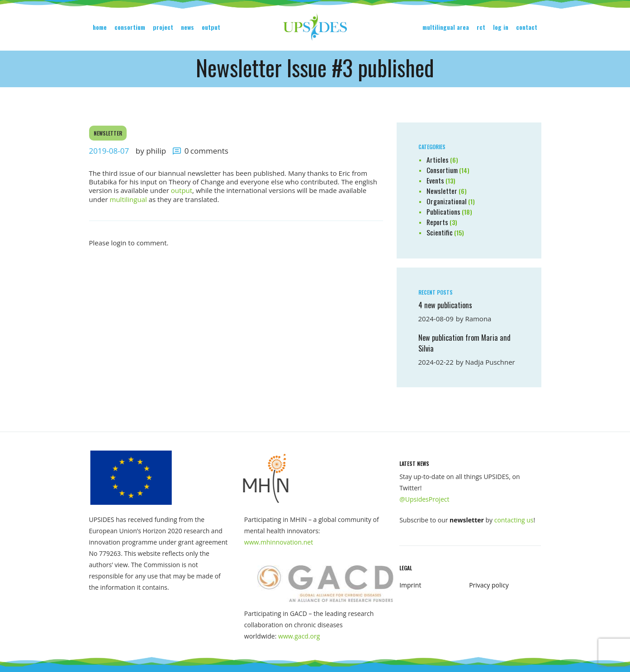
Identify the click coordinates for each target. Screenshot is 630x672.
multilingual (128, 199)
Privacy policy (489, 585)
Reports (437, 222)
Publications (443, 211)
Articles (438, 160)
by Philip (152, 151)
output (182, 190)
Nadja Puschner (490, 362)
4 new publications (445, 305)
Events (435, 180)
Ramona (478, 319)
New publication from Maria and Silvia (464, 343)
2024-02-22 (436, 362)
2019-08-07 (109, 151)
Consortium (442, 170)
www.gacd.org (299, 636)
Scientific (440, 232)
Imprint (410, 585)
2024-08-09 (436, 319)
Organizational (447, 201)
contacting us (514, 520)
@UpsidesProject (424, 499)
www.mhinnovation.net (279, 542)
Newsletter (108, 133)
